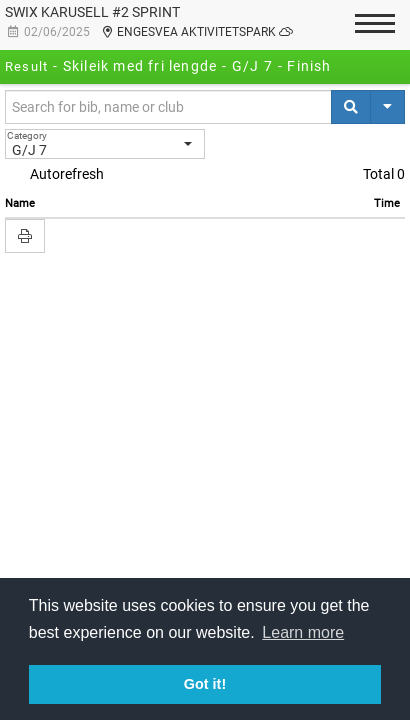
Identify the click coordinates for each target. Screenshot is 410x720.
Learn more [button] (303, 632)
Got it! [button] (205, 684)
